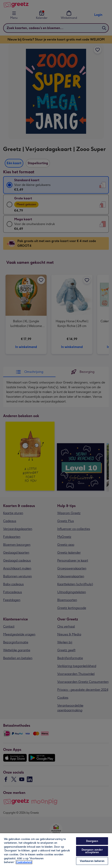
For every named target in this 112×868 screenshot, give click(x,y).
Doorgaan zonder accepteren (92, 851)
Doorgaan (92, 841)
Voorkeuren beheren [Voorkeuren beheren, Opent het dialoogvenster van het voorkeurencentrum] (92, 861)
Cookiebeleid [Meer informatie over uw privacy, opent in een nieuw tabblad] (24, 862)
